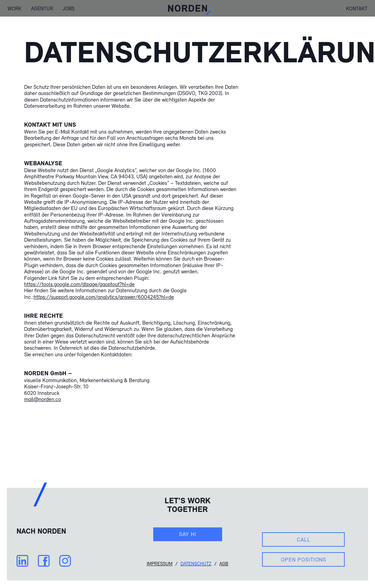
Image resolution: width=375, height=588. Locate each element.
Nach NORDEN (41, 531)
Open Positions (304, 559)
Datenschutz (196, 564)
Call (304, 539)
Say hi (188, 534)
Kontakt (357, 8)
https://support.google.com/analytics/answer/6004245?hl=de (104, 297)
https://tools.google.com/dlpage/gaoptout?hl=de (79, 284)
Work (14, 8)
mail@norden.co (43, 399)
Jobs (69, 8)
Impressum (160, 564)
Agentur (42, 8)
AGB (224, 564)
